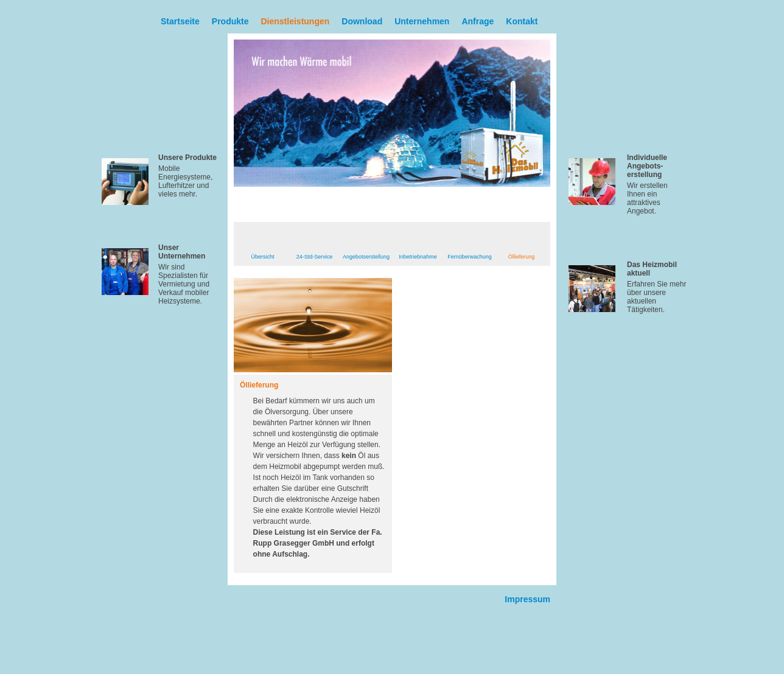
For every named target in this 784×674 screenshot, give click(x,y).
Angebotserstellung (366, 257)
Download (362, 21)
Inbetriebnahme (418, 257)
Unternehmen (422, 21)
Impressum (527, 599)
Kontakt (522, 21)
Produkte (230, 21)
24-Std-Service (315, 257)
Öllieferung (522, 257)
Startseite (180, 21)
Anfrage (478, 21)
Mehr (198, 215)
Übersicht (262, 257)
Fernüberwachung (470, 257)
